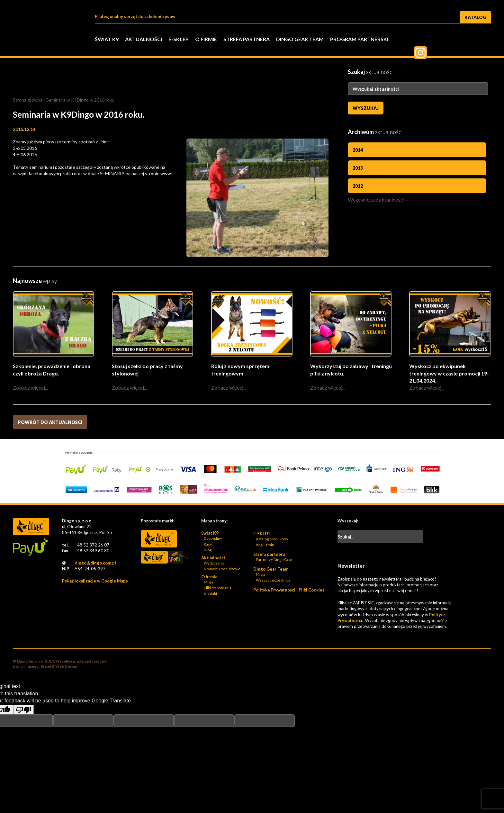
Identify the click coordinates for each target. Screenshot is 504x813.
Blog (208, 550)
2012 (358, 186)
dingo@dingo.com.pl (95, 563)
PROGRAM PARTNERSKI (359, 39)
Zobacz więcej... (30, 388)
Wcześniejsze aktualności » (378, 199)
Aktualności (144, 39)
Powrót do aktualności (50, 423)
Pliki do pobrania (218, 588)
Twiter (453, 40)
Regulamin (265, 545)
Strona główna (28, 100)
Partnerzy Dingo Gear (274, 560)
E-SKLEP (179, 39)
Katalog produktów (272, 539)
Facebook (420, 40)
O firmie (206, 39)
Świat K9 (107, 39)
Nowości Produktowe (222, 569)
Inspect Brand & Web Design (52, 667)
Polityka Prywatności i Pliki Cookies (289, 590)
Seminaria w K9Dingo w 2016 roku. (81, 100)
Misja (208, 582)
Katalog (475, 17)
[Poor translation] (23, 710)
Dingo (159, 539)
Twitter (437, 40)
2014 (358, 150)
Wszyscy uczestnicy (273, 580)
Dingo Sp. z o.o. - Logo (48, 48)
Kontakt (211, 594)
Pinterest (469, 40)
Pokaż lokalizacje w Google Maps (95, 581)
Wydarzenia (214, 563)
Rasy (208, 544)
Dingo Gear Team (300, 39)
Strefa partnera (247, 39)
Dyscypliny (213, 539)
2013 (358, 168)
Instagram (485, 40)
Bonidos (159, 577)
